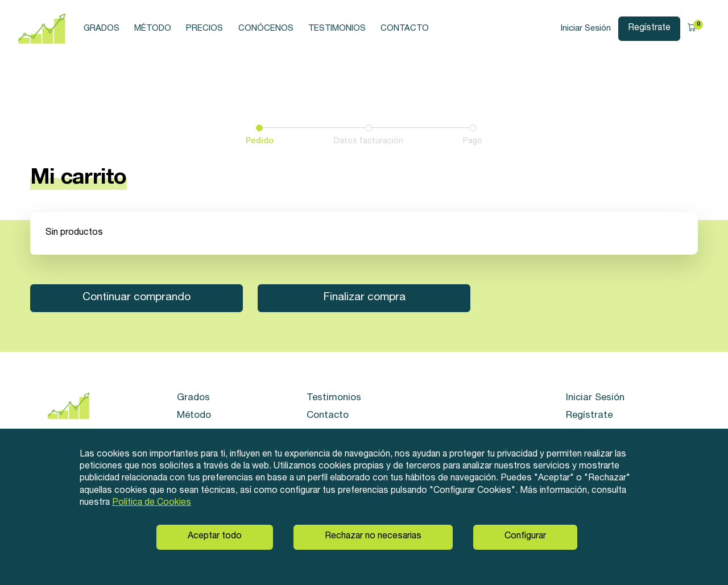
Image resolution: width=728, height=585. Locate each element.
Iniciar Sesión (586, 29)
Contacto (405, 29)
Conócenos (266, 29)
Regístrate (649, 28)
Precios (204, 29)
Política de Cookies (152, 503)
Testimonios (337, 29)
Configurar (525, 537)
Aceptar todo (215, 537)
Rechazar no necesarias (373, 537)
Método (153, 29)
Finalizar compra (364, 298)
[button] (695, 29)
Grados (102, 29)
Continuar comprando (136, 298)
